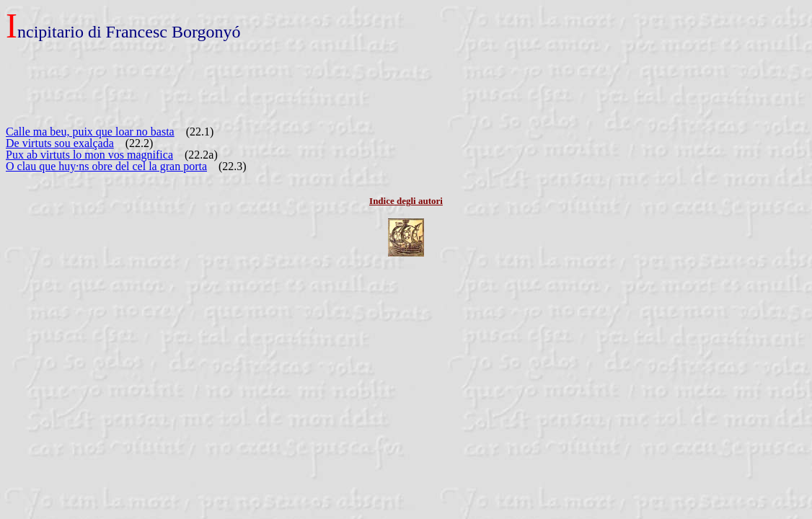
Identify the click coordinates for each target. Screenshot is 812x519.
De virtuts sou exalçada (60, 143)
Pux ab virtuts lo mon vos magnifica (89, 155)
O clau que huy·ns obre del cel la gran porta (106, 166)
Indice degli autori (406, 201)
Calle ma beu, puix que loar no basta (90, 132)
